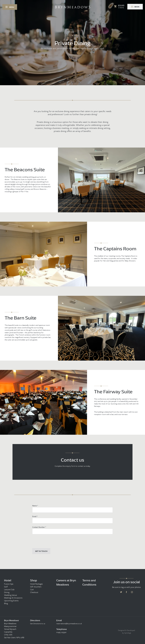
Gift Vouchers (36, 587)
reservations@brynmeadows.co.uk (69, 623)
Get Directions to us (38, 623)
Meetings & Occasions (13, 598)
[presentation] (50, 541)
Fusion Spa (9, 584)
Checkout (34, 592)
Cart (32, 589)
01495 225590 (61, 632)
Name (35, 506)
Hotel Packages (36, 584)
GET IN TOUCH (41, 551)
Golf (6, 587)
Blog (6, 603)
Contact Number (39, 527)
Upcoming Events (11, 601)
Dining (7, 592)
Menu (10, 7)
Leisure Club (9, 589)
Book (135, 7)
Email (35, 516)
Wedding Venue (10, 595)
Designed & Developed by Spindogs (126, 632)
